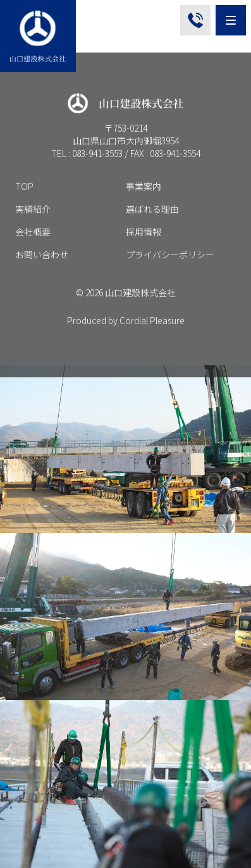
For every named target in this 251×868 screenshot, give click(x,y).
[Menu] (231, 20)
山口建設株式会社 (140, 298)
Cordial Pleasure (152, 325)
